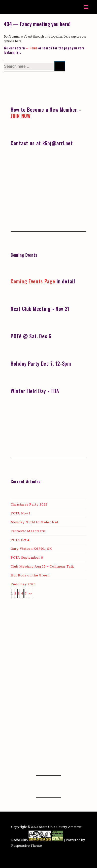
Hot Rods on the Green (30, 575)
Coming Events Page (33, 281)
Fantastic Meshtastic (28, 531)
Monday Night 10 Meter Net (34, 522)
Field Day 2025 (23, 584)
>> (30, 593)
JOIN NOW (21, 116)
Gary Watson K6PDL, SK (31, 549)
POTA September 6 (27, 557)
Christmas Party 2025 (29, 504)
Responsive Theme (27, 846)
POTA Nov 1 (21, 513)
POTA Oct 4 (20, 540)
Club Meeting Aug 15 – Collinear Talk (42, 566)
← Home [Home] (32, 48)
